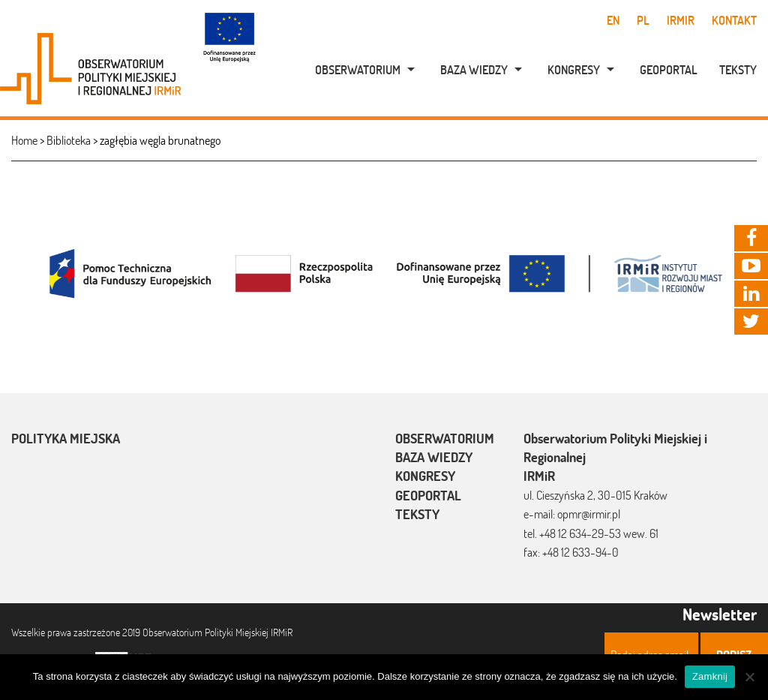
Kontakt (734, 20)
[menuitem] (357, 70)
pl (643, 20)
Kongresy (574, 70)
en (613, 20)
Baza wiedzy (474, 70)
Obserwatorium (358, 70)
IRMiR (681, 20)
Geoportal (669, 70)
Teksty (738, 70)
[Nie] (749, 677)
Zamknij (710, 676)
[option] (384, 272)
